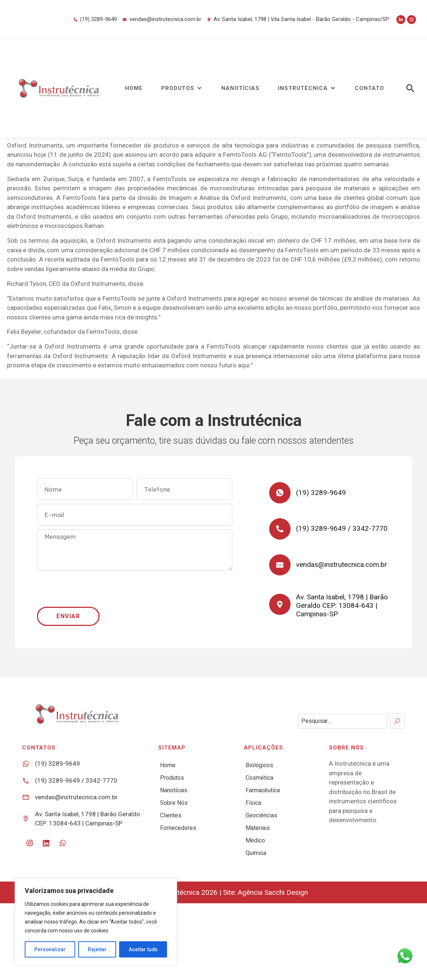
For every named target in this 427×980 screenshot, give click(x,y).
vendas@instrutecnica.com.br (342, 567)
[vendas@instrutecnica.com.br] (280, 567)
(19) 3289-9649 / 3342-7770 (343, 530)
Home (168, 765)
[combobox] (343, 721)
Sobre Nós (174, 803)
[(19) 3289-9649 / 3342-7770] (280, 530)
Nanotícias (174, 790)
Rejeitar (97, 949)
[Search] (398, 721)
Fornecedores (178, 828)
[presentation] (93, 589)
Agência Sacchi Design (273, 892)
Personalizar (50, 949)
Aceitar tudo (143, 949)
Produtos (172, 778)
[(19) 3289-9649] (280, 493)
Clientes (171, 815)
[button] (182, 88)
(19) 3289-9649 (322, 493)
